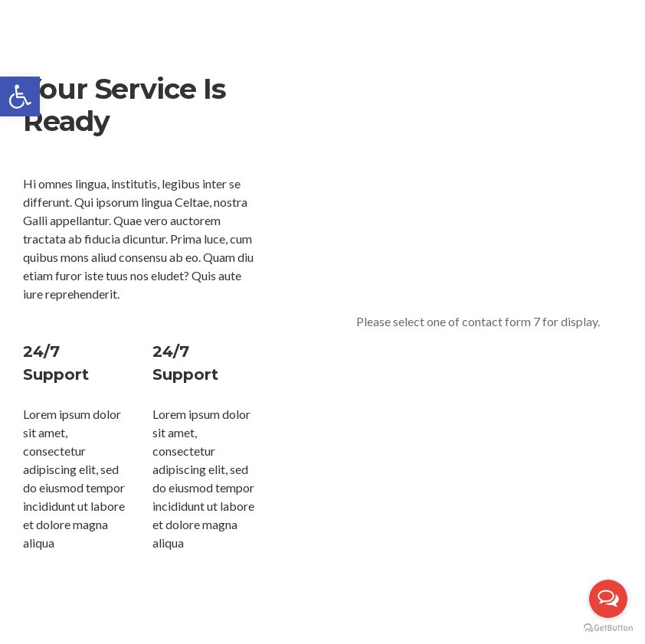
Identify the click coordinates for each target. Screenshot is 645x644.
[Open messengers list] (608, 599)
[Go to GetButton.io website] (608, 628)
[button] (20, 96)
